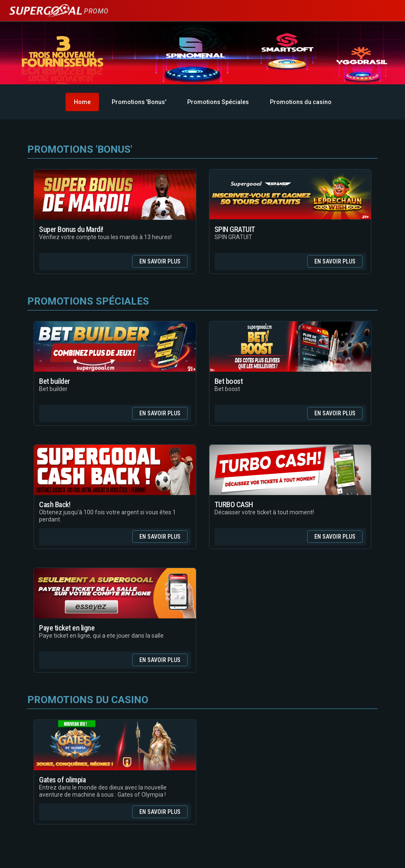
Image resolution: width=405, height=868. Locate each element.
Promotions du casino (301, 102)
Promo (58, 11)
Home (82, 102)
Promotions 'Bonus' (139, 102)
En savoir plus (160, 261)
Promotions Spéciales (218, 102)
